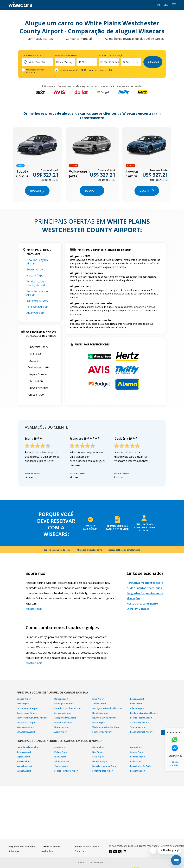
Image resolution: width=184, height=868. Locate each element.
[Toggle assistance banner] (163, 733)
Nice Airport (98, 752)
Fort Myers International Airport (107, 708)
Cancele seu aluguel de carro (57, 550)
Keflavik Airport (24, 752)
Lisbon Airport (99, 747)
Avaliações (47, 851)
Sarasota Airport (138, 727)
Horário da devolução (112, 55)
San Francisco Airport (26, 722)
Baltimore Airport (37, 301)
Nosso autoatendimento (142, 604)
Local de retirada (31, 55)
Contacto (79, 851)
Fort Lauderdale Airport (27, 708)
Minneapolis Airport (26, 727)
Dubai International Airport (105, 766)
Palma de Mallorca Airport (29, 747)
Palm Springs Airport (102, 732)
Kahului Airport (137, 699)
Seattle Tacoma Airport (141, 718)
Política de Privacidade (87, 847)
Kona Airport (136, 704)
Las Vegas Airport (63, 713)
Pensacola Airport (37, 307)
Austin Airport (61, 732)
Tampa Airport (99, 704)
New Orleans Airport (64, 722)
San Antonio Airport (26, 732)
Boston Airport (36, 269)
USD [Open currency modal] (166, 5)
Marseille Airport (24, 766)
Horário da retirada (66, 55)
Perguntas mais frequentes (22, 847)
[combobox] (79, 62)
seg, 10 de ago (111, 62)
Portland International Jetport (144, 713)
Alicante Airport (62, 761)
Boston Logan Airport (27, 713)
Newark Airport (36, 275)
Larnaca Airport (24, 771)
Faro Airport (60, 747)
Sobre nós (14, 851)
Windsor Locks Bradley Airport (36, 283)
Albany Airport (35, 313)
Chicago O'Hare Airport (65, 718)
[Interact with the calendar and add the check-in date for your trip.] (65, 62)
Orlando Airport (24, 699)
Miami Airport (23, 704)
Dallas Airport (99, 722)
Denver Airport (61, 699)
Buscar (153, 62)
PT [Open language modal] (159, 5)
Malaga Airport (61, 752)
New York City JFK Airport (104, 718)
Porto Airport (136, 747)
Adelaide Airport (24, 761)
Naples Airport (23, 757)
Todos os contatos (175, 763)
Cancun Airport (61, 766)
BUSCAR (37, 191)
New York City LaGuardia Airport (32, 718)
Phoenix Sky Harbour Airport (68, 708)
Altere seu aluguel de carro (89, 550)
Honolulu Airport (100, 713)
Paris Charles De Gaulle (141, 766)
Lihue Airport (98, 699)
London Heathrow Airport (66, 771)
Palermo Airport (138, 757)
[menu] (174, 5)
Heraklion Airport (100, 761)
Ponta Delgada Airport (103, 771)
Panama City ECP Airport (141, 732)
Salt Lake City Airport (140, 722)
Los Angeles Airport (64, 704)
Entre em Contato (138, 609)
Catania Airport (137, 752)
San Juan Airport (138, 771)
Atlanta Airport (137, 708)
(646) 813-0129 (175, 756)
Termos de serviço (51, 847)
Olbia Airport (98, 757)
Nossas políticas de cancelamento (124, 550)
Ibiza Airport (60, 757)
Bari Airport (136, 761)
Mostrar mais (34, 609)
